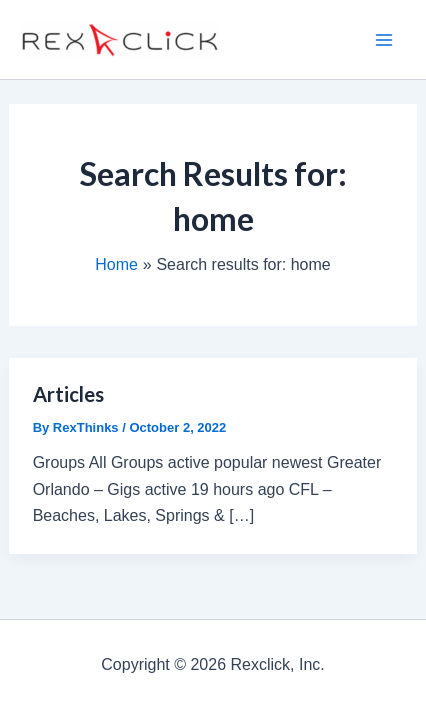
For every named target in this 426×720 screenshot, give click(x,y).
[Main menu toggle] (384, 40)
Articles (68, 394)
